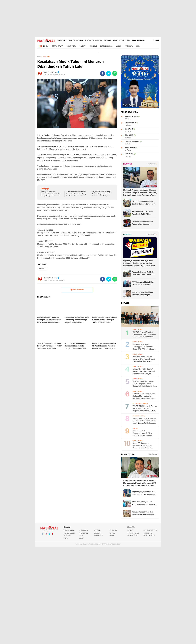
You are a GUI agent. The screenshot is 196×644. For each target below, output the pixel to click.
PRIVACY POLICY (133, 533)
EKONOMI (80, 41)
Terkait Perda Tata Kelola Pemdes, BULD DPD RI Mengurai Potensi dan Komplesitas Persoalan (142, 213)
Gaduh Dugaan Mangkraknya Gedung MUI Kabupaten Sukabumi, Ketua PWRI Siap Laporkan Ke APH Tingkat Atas (144, 396)
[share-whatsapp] (115, 73)
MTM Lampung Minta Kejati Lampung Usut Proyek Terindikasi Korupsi (143, 284)
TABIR (134, 41)
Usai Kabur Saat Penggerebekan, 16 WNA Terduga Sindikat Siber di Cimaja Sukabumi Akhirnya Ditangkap (143, 433)
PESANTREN (99, 536)
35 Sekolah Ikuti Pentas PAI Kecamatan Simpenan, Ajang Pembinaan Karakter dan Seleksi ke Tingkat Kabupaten (77, 194)
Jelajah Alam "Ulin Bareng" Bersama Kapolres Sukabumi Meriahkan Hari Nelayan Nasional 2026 (102, 194)
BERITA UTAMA (57, 46)
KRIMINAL (99, 41)
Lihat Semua (151, 164)
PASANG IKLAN (133, 536)
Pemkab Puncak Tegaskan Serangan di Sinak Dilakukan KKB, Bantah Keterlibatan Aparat (144, 514)
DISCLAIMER (147, 533)
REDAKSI (130, 531)
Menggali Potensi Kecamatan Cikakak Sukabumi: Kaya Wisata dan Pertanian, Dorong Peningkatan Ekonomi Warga (140, 193)
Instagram (46, 535)
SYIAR (128, 41)
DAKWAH (71, 41)
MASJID (119, 46)
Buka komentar (77, 290)
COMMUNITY (62, 41)
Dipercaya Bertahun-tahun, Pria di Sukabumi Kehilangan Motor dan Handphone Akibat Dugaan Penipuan (139, 263)
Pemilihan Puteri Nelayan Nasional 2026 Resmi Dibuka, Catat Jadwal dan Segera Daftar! (144, 359)
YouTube (53, 535)
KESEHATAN (89, 41)
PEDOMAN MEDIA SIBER (151, 531)
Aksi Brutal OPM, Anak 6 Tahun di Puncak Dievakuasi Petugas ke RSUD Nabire (143, 503)
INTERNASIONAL (106, 46)
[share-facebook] (102, 73)
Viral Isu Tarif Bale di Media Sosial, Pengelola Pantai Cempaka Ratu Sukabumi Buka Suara (144, 384)
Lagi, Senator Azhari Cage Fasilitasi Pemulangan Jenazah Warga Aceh (143, 294)
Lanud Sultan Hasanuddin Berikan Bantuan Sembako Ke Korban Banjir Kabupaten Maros (144, 203)
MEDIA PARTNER (149, 536)
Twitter (49, 535)
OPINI (115, 41)
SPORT (121, 41)
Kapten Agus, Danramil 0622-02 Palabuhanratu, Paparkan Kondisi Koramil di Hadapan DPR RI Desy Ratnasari (144, 493)
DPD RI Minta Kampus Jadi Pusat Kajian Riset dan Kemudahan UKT (143, 223)
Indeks (44, 46)
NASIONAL (108, 41)
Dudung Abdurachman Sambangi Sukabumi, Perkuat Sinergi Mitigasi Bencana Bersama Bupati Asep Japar (51, 194)
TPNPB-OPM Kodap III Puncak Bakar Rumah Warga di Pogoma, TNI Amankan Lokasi (145, 409)
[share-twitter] (109, 73)
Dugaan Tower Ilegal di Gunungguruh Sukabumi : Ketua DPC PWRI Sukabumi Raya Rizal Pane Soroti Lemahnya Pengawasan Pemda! (143, 347)
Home (39, 57)
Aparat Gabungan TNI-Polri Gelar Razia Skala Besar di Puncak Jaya (143, 274)
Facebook (43, 535)
